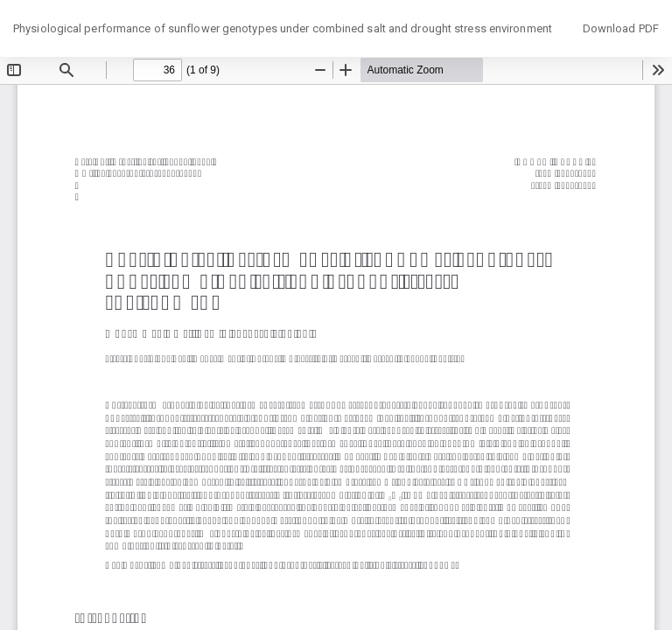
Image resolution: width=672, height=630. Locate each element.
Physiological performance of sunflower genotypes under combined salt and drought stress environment (283, 28)
